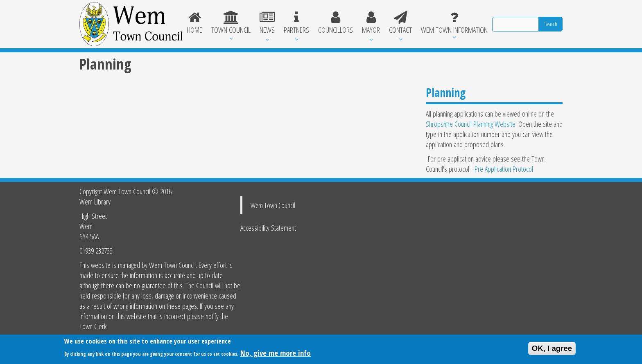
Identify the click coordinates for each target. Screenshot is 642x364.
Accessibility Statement (268, 228)
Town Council (231, 23)
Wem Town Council (273, 205)
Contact (400, 23)
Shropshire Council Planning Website (471, 124)
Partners (296, 23)
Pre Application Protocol (504, 169)
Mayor (371, 23)
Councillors (336, 23)
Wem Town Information (454, 23)
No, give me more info (276, 355)
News (267, 23)
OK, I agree (552, 350)
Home (195, 23)
